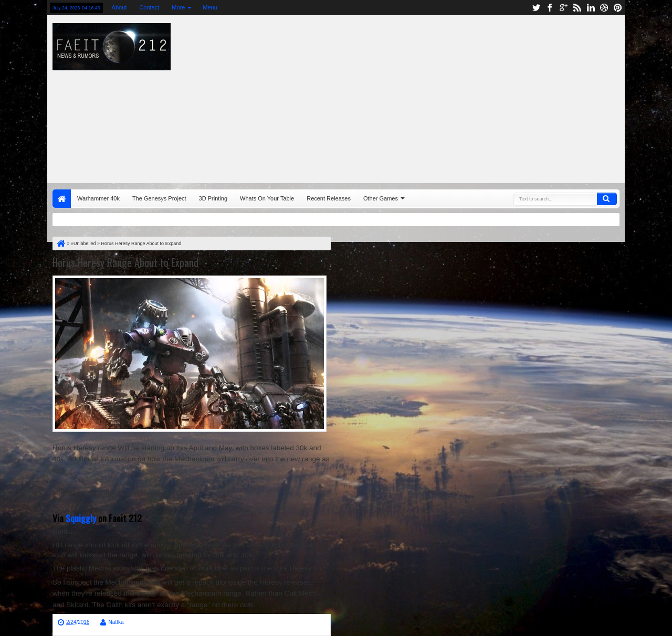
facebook (550, 8)
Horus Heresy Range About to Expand (125, 262)
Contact (149, 7)
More (178, 7)
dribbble (604, 8)
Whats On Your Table (267, 198)
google (563, 8)
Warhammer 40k (98, 198)
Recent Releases (329, 198)
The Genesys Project (159, 198)
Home (62, 199)
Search (607, 199)
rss (577, 8)
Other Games (381, 198)
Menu (210, 7)
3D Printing (213, 198)
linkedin (591, 8)
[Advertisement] (455, 97)
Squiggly (81, 518)
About (119, 7)
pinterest (618, 8)
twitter (536, 8)
